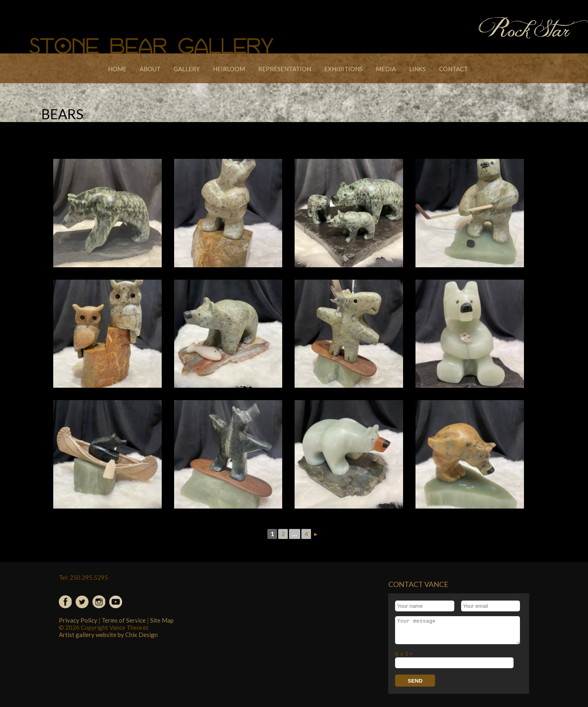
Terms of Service (124, 620)
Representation (285, 69)
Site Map (162, 620)
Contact (454, 69)
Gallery (187, 69)
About (150, 69)
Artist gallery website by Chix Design (108, 635)
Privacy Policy (78, 620)
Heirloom (229, 69)
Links (417, 69)
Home (117, 69)
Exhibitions (343, 69)
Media (386, 69)
